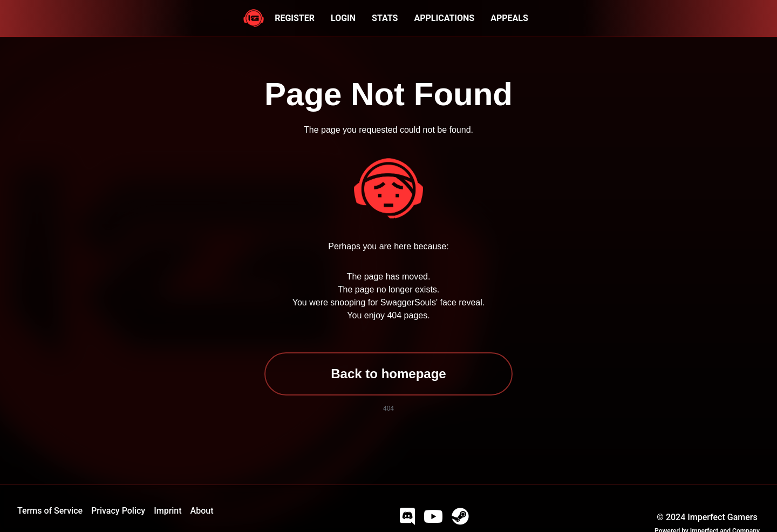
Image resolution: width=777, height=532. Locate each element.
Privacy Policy (118, 511)
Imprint (168, 511)
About (202, 511)
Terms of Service (50, 511)
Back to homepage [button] (388, 374)
